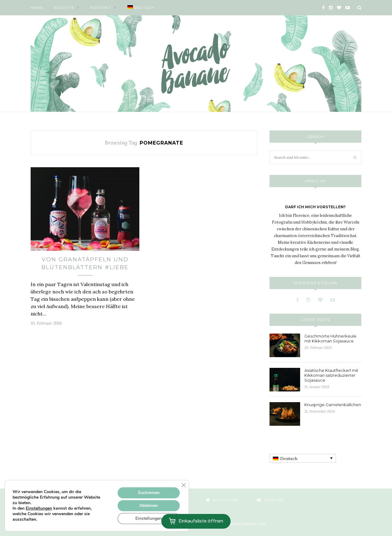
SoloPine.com (254, 524)
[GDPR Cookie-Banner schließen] (183, 485)
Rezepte (64, 8)
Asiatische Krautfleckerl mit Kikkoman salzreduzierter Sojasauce (331, 375)
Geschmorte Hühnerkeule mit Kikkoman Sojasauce (330, 338)
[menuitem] (141, 8)
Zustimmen (149, 493)
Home (37, 8)
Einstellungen (39, 508)
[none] (303, 458)
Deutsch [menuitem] (289, 459)
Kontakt (101, 8)
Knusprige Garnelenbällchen (333, 405)
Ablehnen (149, 506)
